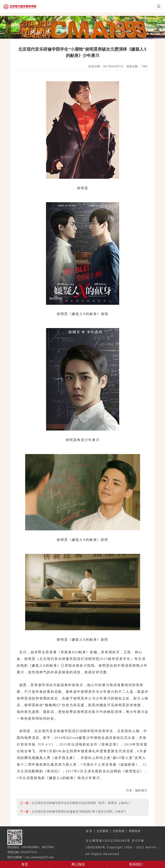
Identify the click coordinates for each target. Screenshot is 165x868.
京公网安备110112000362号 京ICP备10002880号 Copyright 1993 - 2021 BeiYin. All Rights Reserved (122, 847)
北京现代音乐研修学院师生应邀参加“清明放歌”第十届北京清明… (74, 811)
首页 (25, 864)
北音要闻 (102, 831)
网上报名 (78, 864)
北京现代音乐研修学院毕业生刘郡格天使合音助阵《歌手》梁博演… (75, 803)
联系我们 (136, 864)
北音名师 (119, 831)
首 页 (89, 831)
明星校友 (135, 831)
